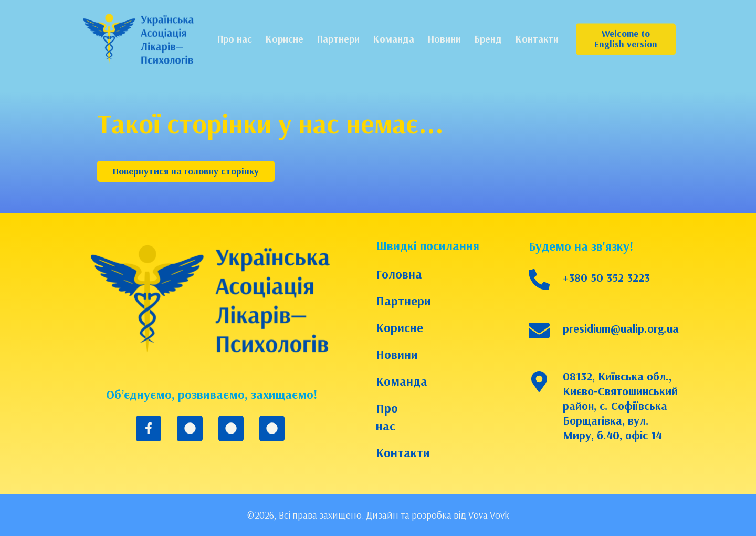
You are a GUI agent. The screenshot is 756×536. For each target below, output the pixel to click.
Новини (397, 354)
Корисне (398, 327)
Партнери (398, 301)
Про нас (387, 417)
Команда (398, 381)
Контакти (398, 452)
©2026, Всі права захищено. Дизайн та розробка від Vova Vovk (378, 515)
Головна (398, 274)
